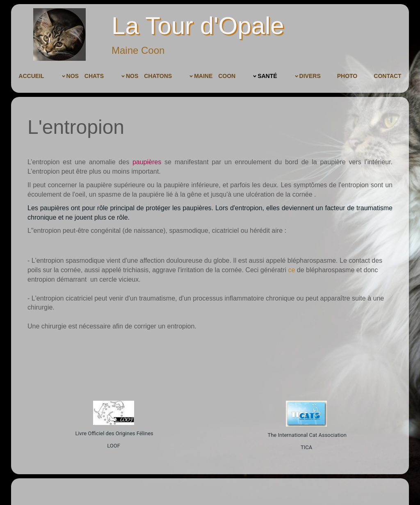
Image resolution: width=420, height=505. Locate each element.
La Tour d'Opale (198, 26)
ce (291, 270)
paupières (147, 162)
